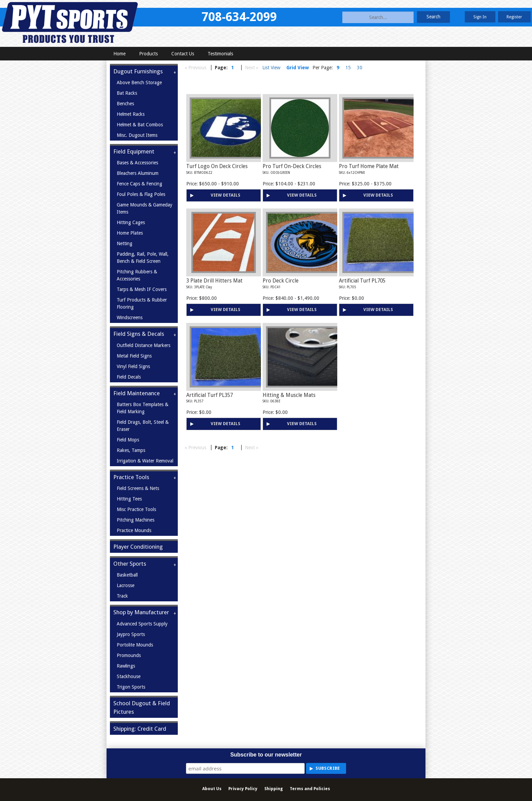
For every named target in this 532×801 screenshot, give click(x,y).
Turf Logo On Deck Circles (217, 166)
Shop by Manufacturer (141, 612)
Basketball (127, 575)
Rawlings (126, 666)
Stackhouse (129, 676)
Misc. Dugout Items (137, 135)
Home (119, 54)
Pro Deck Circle (281, 281)
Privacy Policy (243, 789)
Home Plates (130, 233)
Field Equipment (134, 151)
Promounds (129, 655)
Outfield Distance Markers (144, 345)
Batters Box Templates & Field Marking (142, 408)
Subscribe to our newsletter (266, 755)
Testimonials (220, 54)
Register (514, 17)
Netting (125, 243)
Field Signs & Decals (139, 334)
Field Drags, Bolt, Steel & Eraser (143, 426)
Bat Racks (127, 93)
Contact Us (183, 54)
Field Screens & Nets (138, 488)
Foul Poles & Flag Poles (141, 194)
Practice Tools (131, 477)
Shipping (274, 789)
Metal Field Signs (134, 356)
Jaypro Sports (131, 634)
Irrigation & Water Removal (145, 461)
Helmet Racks (131, 114)
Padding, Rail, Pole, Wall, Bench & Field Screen (143, 258)
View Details (225, 195)
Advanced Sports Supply (142, 624)
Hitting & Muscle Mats (289, 395)
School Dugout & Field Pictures (142, 707)
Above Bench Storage (139, 83)
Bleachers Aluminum (138, 173)
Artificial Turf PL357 (210, 395)
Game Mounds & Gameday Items (145, 208)
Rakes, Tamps (131, 450)
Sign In (480, 17)
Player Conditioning (138, 547)
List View (271, 68)
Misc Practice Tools (136, 509)
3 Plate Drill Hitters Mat (214, 281)
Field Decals (129, 377)
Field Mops (128, 440)
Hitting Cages (131, 222)
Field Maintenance (137, 393)
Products (148, 54)
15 (348, 68)
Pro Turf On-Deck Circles (292, 166)
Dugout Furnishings (138, 71)
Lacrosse (126, 585)
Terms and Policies (310, 789)
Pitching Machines (136, 520)
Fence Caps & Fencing (139, 184)
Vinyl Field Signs (133, 366)
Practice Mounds (134, 530)
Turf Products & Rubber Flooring (142, 303)
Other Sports (130, 564)
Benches (125, 104)
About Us (212, 789)
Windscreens (130, 317)
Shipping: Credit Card (140, 729)
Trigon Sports (131, 687)
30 (360, 68)
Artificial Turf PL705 (362, 281)
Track (122, 596)
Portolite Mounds (135, 645)
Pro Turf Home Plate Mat (369, 166)
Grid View (298, 68)
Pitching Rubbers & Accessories (137, 275)
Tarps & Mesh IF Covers (142, 289)
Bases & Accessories (137, 163)
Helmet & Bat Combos (140, 125)
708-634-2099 (239, 17)
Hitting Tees (129, 499)
